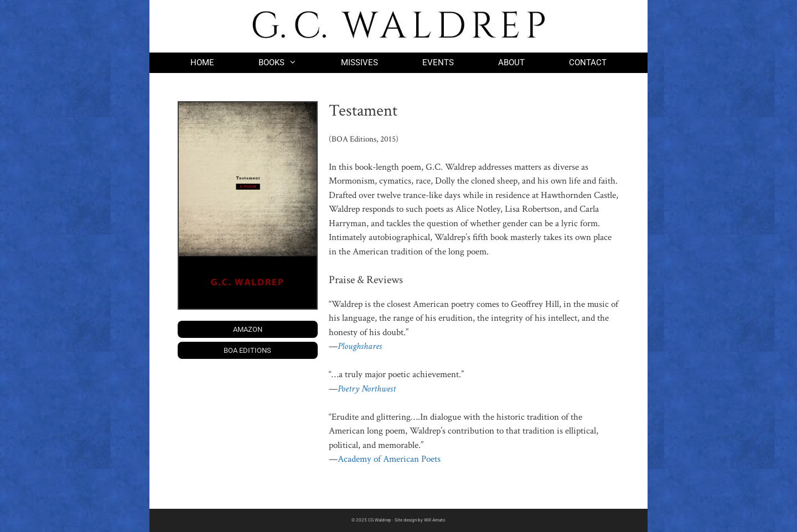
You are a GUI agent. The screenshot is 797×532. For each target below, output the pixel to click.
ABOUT (511, 62)
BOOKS (289, 63)
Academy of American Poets (389, 459)
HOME (202, 62)
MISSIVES (359, 62)
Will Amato (435, 520)
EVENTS (438, 62)
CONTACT (588, 62)
